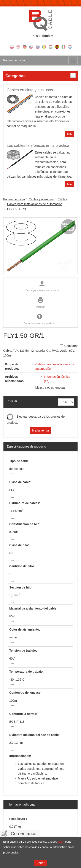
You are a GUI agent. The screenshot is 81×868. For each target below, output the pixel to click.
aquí (61, 842)
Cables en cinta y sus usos (30, 90)
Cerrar (40, 863)
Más (70, 134)
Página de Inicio (14, 60)
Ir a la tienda (40, 430)
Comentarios (24, 833)
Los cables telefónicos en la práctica (38, 145)
